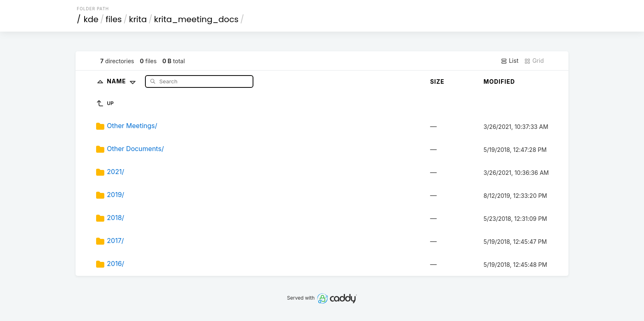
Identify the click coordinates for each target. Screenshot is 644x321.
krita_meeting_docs (196, 19)
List (509, 61)
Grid (534, 61)
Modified (499, 81)
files (114, 19)
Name (123, 81)
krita (138, 19)
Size (437, 81)
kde (91, 19)
